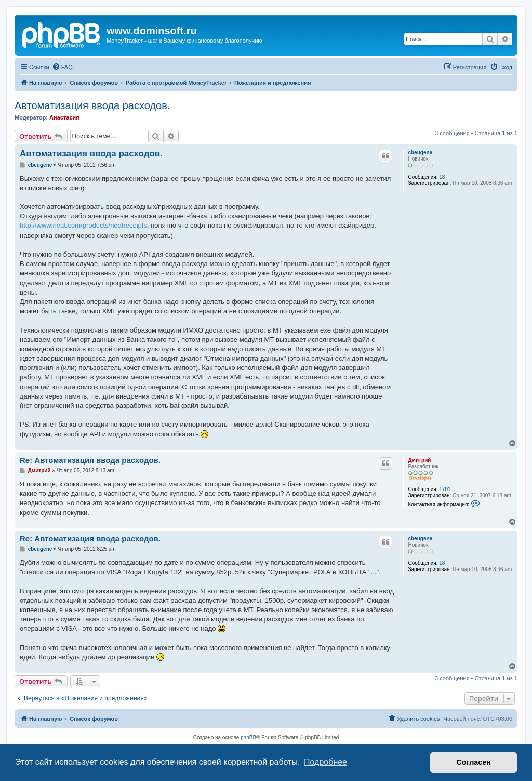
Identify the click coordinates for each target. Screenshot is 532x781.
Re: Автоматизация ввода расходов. (90, 460)
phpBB (248, 738)
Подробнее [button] (325, 762)
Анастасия (64, 117)
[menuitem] (62, 67)
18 (442, 177)
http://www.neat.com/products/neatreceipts (83, 225)
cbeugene (420, 153)
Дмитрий (419, 460)
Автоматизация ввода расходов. (92, 105)
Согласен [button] (474, 762)
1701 (445, 489)
